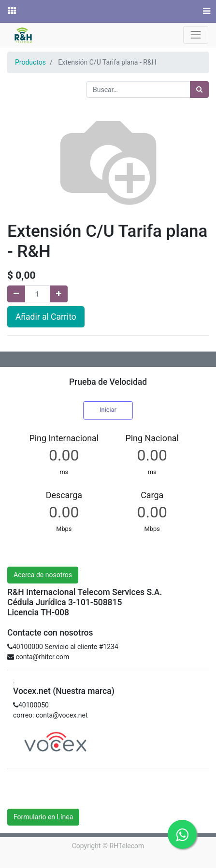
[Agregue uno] (59, 294)
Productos (30, 62)
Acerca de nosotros (43, 575)
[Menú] (206, 11)
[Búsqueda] (199, 89)
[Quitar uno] (16, 294)
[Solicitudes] (11, 11)
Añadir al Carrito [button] (46, 317)
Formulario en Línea (43, 817)
